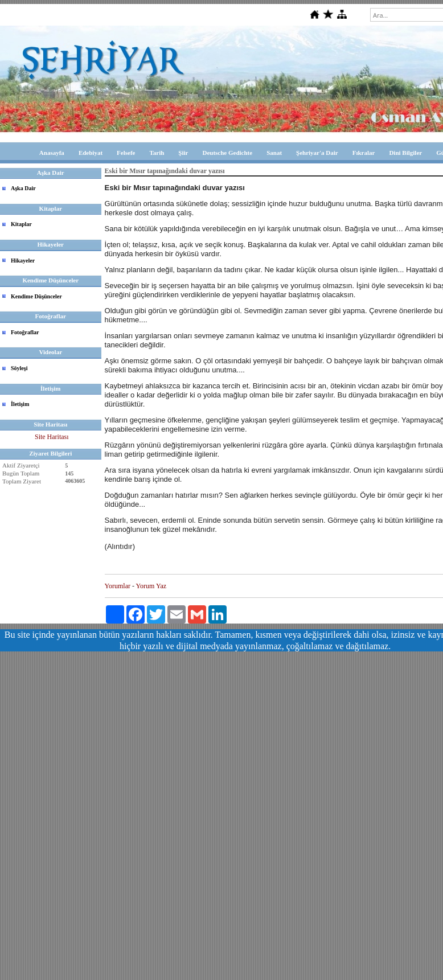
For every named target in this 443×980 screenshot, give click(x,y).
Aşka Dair (23, 188)
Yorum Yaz (151, 586)
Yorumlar (118, 586)
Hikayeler (23, 261)
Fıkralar (364, 153)
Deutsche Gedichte (227, 153)
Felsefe (126, 153)
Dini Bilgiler (405, 153)
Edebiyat (91, 153)
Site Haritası (52, 437)
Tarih (157, 153)
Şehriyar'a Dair (317, 153)
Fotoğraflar (25, 332)
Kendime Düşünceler (36, 296)
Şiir (183, 153)
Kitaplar (21, 224)
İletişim (20, 404)
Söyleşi (19, 368)
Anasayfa (52, 153)
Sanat (274, 153)
